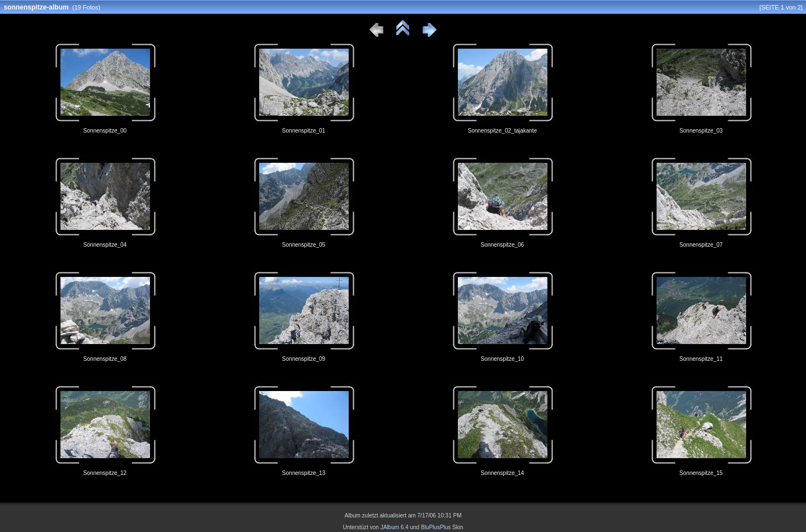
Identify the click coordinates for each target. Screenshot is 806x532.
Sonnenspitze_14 (502, 473)
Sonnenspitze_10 (502, 359)
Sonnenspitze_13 (304, 473)
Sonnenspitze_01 (304, 131)
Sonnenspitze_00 (105, 131)
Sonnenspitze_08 (105, 359)
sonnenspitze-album (36, 7)
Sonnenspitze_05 (304, 245)
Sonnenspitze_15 (701, 473)
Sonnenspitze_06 (502, 245)
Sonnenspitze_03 (701, 131)
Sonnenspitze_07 (701, 245)
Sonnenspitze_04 (105, 245)
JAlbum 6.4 (395, 527)
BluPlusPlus (436, 527)
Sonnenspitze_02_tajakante (502, 131)
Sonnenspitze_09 (304, 359)
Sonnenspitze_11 (701, 359)
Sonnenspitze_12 (105, 473)
